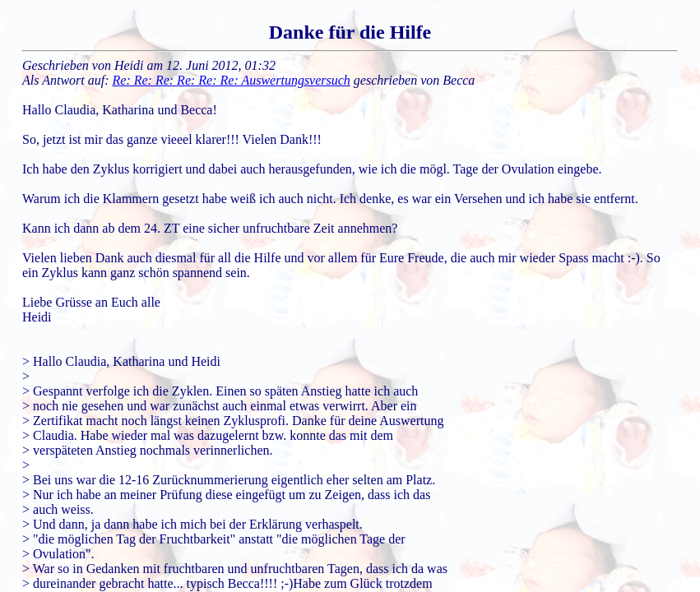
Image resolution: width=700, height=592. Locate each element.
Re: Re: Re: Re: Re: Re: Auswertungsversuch (232, 80)
